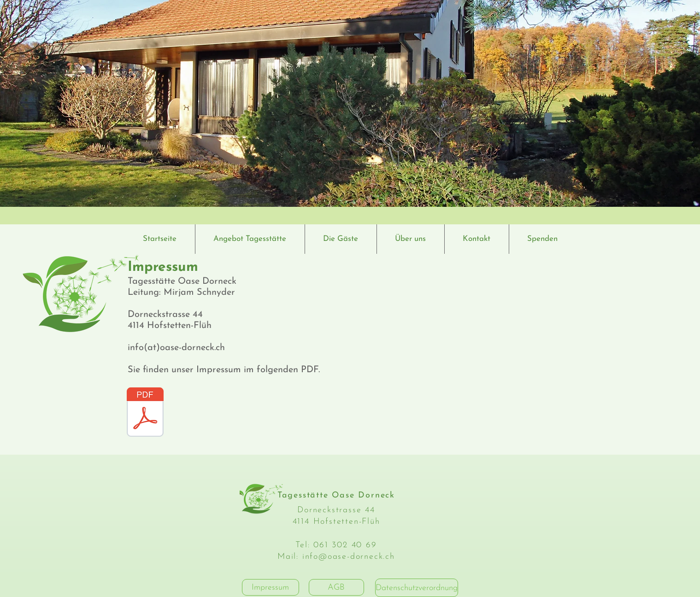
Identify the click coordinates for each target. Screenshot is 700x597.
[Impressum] (271, 587)
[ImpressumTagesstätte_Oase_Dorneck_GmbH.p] (145, 413)
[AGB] (336, 587)
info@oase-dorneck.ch (349, 557)
